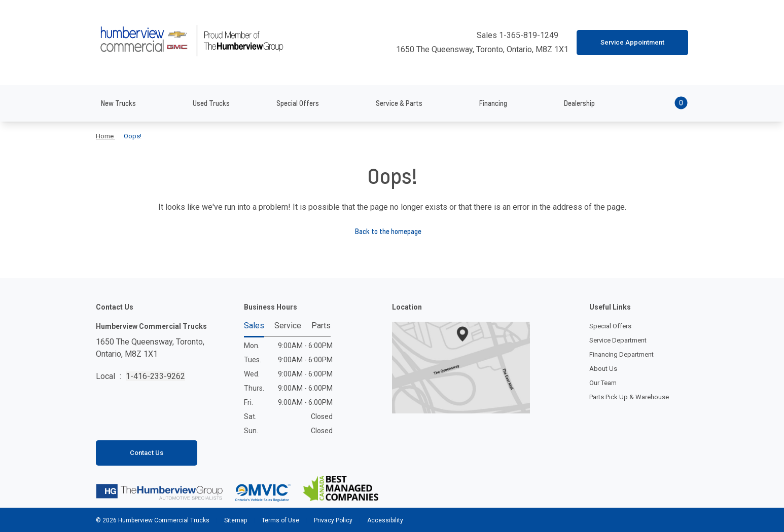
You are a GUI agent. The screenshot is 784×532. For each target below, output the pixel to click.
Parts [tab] (321, 326)
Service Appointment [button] (632, 42)
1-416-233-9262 (155, 376)
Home (105, 136)
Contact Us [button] (147, 453)
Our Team (603, 383)
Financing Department (621, 354)
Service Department (618, 340)
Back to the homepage (392, 232)
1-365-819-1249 (530, 35)
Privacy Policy (333, 520)
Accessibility (384, 520)
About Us (603, 369)
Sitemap (236, 520)
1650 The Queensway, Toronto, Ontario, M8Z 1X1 (477, 50)
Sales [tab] (254, 326)
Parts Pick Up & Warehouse (629, 397)
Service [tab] (288, 326)
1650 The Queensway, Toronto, (150, 349)
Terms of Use (280, 520)
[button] (667, 103)
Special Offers (610, 326)
